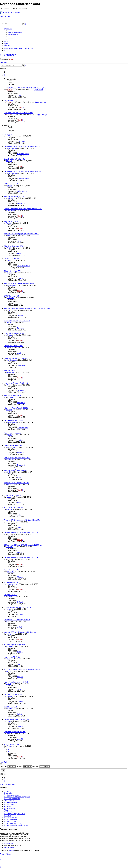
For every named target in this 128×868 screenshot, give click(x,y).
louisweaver (21, 191)
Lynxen (9, 684)
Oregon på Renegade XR (13, 445)
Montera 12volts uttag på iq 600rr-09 (17, 321)
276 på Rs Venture (11, 595)
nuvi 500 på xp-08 (10, 707)
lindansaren (11, 198)
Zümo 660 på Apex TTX (12, 271)
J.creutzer (11, 298)
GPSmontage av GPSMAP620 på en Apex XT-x (21, 533)
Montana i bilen (9, 371)
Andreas (9, 102)
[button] (4, 76)
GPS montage (8, 55)
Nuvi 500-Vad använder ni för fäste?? (17, 682)
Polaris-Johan (12, 285)
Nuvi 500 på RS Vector (12, 657)
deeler (9, 497)
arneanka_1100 (12, 584)
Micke (9, 385)
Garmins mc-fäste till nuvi (13, 694)
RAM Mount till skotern (12, 184)
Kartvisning (8, 134)
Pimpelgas (11, 447)
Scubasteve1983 (23, 266)
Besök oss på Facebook (11, 13)
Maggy (8, 260)
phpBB (11, 851)
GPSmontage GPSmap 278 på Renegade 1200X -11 (23, 545)
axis (18, 353)
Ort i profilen (8, 100)
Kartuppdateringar (41, 102)
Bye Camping (12, 422)
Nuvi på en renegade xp (12, 433)
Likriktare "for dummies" (12, 259)
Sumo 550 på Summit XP (13, 495)
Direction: (41, 767)
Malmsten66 (10, 211)
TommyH (9, 410)
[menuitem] (15, 32)
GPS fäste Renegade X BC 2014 (16, 246)
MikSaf (20, 677)
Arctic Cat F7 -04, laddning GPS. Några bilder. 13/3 (22, 520)
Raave (8, 323)
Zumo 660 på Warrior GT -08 (14, 333)
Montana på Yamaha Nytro (13, 396)
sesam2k (10, 310)
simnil (19, 502)
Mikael (11, 59)
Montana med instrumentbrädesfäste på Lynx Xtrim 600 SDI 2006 (27, 308)
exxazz (9, 671)
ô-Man (9, 597)
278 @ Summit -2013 (12, 296)
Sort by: (24, 767)
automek (10, 709)
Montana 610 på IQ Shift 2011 (15, 196)
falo (7, 522)
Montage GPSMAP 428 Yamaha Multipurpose (20, 632)
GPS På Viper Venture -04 (13, 420)
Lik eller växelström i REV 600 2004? (17, 719)
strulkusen (11, 572)
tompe (8, 721)
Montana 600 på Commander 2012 (16, 483)
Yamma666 (10, 372)
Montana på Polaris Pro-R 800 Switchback (19, 284)
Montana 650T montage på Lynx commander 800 (21, 234)
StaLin (19, 614)
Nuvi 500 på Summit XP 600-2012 (16, 383)
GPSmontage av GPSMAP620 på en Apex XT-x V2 (22, 557)
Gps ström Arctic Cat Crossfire (15, 732)
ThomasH (11, 397)
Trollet (8, 622)
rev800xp (9, 136)
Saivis (19, 303)
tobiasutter (10, 696)
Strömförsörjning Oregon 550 (14, 645)
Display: (9, 767)
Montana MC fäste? (11, 221)
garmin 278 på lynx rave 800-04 (15, 358)
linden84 (20, 714)
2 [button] (4, 74)
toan (9, 659)
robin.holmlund (11, 148)
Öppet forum (38, 90)
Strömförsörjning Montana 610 (15, 159)
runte (19, 95)
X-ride (9, 248)
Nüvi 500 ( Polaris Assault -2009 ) (16, 408)
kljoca (9, 236)
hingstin (20, 390)
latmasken (21, 552)
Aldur (9, 746)
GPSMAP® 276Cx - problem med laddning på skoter (23, 147)
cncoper (9, 161)
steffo (19, 627)
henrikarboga (12, 360)
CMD (8, 348)
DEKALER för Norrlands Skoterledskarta (18, 113)
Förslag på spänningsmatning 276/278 (18, 607)
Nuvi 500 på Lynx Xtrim (12, 570)
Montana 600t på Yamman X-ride (16, 470)
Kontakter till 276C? (11, 582)
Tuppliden (10, 646)
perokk (10, 435)
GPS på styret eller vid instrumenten (17, 458)
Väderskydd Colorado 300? (14, 346)
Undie (19, 689)
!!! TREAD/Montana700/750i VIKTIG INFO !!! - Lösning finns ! (26, 88)
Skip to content (5, 16)
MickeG (20, 453)
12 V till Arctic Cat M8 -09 (13, 744)
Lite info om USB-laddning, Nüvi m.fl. (17, 620)
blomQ (8, 734)
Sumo (19, 515)
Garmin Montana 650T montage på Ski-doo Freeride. (23, 209)
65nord (10, 273)
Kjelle (9, 485)
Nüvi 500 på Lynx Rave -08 (14, 508)
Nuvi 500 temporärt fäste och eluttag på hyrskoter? (22, 670)
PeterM (10, 186)
